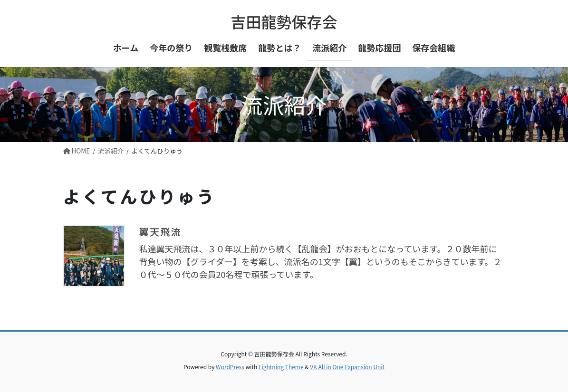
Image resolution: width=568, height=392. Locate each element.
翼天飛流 (161, 232)
